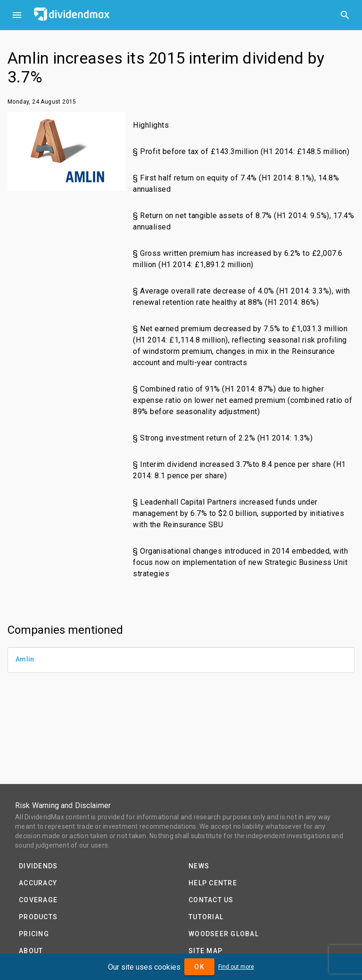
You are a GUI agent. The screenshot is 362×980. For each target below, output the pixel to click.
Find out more (236, 967)
